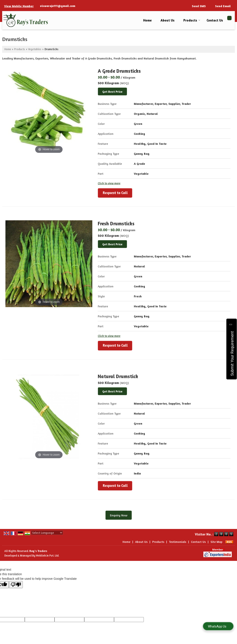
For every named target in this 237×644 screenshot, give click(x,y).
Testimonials (178, 542)
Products (192, 20)
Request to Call (115, 193)
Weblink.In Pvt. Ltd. (47, 556)
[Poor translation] (16, 585)
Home (147, 20)
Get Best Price (112, 91)
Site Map (216, 542)
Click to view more (109, 183)
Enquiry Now (119, 515)
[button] (19, 6)
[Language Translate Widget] (47, 533)
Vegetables (35, 49)
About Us (167, 20)
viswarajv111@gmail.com (58, 6)
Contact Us (215, 20)
